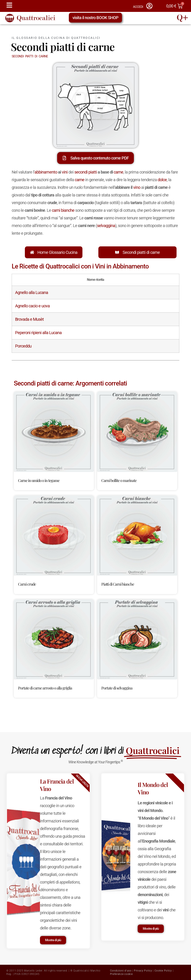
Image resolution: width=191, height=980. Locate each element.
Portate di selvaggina (117, 688)
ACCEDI (138, 7)
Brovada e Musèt (29, 319)
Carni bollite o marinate (119, 480)
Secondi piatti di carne (141, 252)
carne (118, 172)
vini (65, 172)
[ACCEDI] (149, 6)
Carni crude (27, 584)
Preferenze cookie (121, 974)
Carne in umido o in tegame (39, 480)
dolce (162, 180)
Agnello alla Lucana (32, 292)
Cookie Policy (163, 971)
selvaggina (106, 226)
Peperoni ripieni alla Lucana (38, 333)
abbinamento (46, 172)
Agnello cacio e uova (32, 306)
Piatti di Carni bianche (118, 584)
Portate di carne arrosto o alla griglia (45, 688)
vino (137, 187)
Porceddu (23, 346)
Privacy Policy (143, 971)
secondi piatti (86, 172)
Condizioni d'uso (121, 971)
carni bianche (63, 210)
